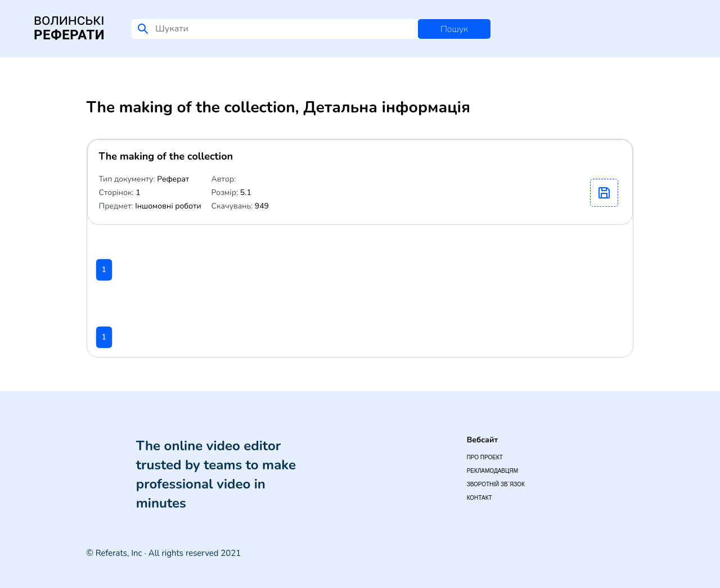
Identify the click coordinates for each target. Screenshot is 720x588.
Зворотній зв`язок (496, 484)
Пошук (454, 29)
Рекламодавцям (492, 471)
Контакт (480, 498)
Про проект (485, 457)
